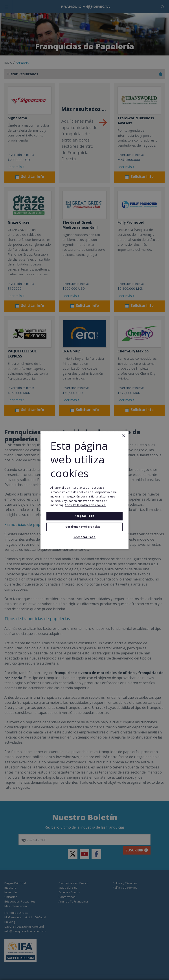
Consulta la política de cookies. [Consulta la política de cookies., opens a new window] (85, 505)
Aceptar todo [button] (85, 516)
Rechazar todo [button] (84, 537)
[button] (84, 527)
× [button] (124, 436)
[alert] (84, 490)
